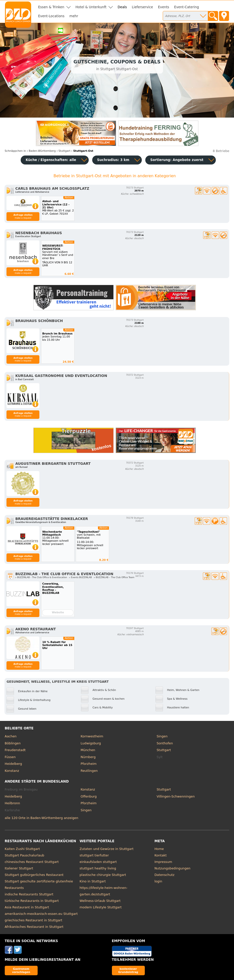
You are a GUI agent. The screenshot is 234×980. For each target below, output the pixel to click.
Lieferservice (142, 7)
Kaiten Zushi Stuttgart (22, 849)
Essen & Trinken (51, 7)
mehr (74, 16)
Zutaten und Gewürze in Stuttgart (107, 849)
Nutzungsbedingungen (173, 868)
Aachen (11, 736)
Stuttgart (164, 750)
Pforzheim (89, 764)
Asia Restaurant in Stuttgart (27, 907)
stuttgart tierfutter (94, 855)
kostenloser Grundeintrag (128, 970)
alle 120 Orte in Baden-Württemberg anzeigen (41, 818)
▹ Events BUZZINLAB (81, 577)
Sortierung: (177, 160)
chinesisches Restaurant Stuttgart (32, 862)
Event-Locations (51, 16)
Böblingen (13, 743)
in (15, 151)
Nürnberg (88, 757)
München (88, 750)
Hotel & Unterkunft (91, 7)
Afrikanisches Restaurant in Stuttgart (34, 927)
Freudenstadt (15, 750)
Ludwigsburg (91, 743)
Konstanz (12, 771)
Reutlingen (89, 771)
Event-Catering (187, 7)
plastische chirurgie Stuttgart (103, 875)
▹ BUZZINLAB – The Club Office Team (114, 577)
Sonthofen (165, 743)
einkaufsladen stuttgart (98, 862)
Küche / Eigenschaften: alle (51, 160)
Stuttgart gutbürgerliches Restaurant (34, 875)
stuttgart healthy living (98, 868)
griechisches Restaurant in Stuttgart (34, 920)
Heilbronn (12, 803)
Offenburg (89, 796)
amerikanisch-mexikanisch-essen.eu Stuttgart (41, 914)
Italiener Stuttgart (19, 868)
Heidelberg (13, 764)
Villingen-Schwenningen (176, 796)
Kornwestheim (92, 736)
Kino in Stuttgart (93, 881)
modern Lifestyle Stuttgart (101, 907)
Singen (162, 736)
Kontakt (161, 855)
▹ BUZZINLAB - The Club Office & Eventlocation (41, 577)
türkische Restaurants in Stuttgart (32, 901)
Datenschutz (164, 875)
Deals (122, 7)
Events (164, 7)
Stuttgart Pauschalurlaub (25, 855)
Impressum (163, 862)
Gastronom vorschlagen (21, 970)
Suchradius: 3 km (113, 160)
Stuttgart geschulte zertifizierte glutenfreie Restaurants (39, 885)
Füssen (10, 757)
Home (159, 849)
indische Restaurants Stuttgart (29, 894)
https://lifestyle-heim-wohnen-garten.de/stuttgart (103, 891)
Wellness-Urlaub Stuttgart (100, 901)
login (158, 881)
